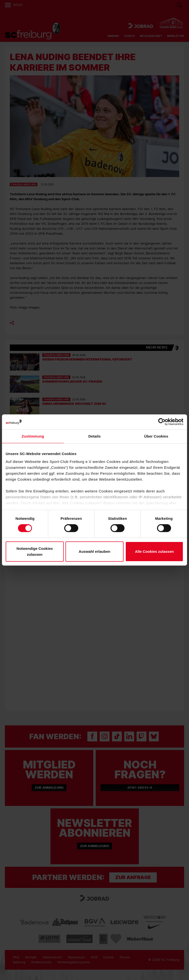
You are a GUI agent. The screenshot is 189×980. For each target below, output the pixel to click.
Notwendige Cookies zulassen (35, 551)
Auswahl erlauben (94, 551)
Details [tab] (94, 436)
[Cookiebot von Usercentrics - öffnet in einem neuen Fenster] (162, 422)
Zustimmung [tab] (33, 436)
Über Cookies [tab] (156, 436)
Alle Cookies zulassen (154, 551)
